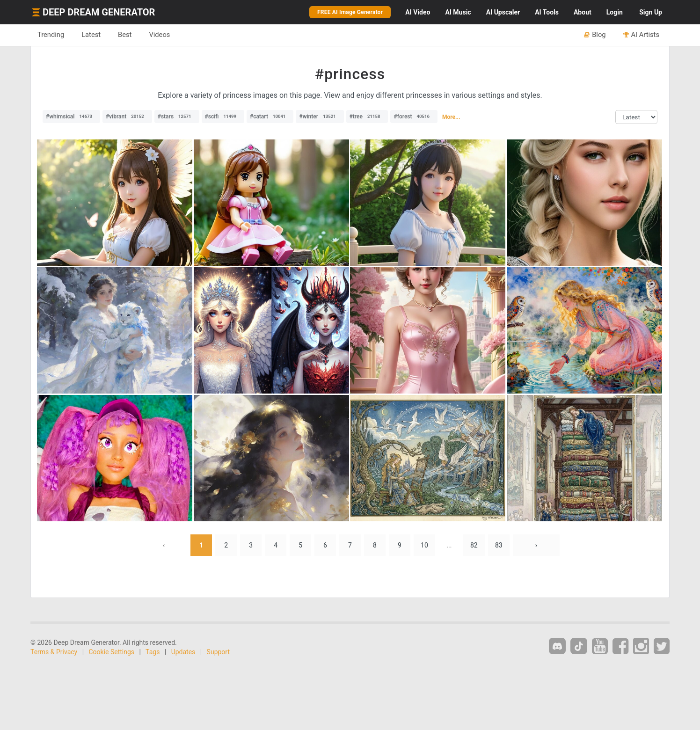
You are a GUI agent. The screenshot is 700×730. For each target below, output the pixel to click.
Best (125, 35)
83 (499, 545)
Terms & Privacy (54, 652)
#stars (177, 117)
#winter (320, 117)
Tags (153, 652)
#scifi (223, 117)
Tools (547, 12)
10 (424, 545)
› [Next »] (536, 545)
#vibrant (127, 117)
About (583, 12)
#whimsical (71, 117)
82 (474, 545)
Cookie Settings (112, 652)
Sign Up (651, 12)
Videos (159, 35)
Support (218, 652)
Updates (183, 652)
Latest (91, 35)
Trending (51, 35)
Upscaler (503, 12)
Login (615, 12)
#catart (270, 117)
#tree (367, 117)
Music (458, 12)
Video (418, 12)
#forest (414, 117)
